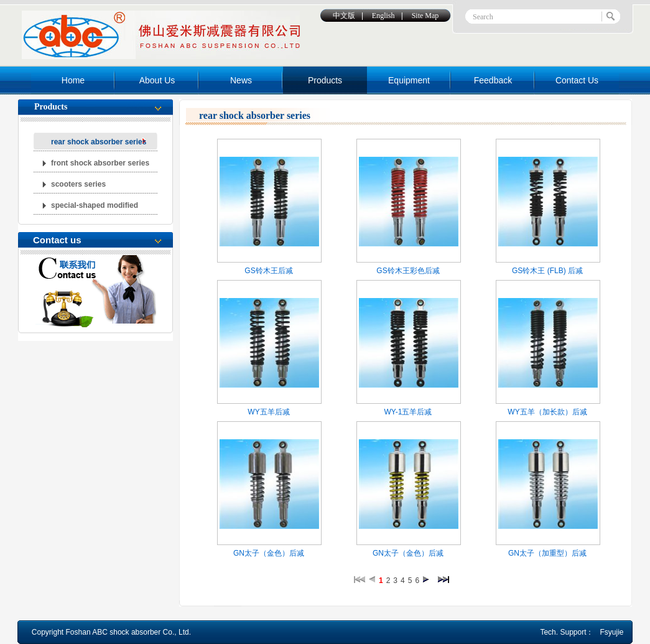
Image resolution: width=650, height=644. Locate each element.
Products (325, 80)
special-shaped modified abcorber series (95, 208)
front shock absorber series (100, 163)
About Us (157, 80)
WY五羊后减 (268, 412)
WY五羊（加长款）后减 (547, 412)
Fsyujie (611, 632)
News (241, 80)
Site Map (425, 16)
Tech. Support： (567, 632)
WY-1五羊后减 (408, 412)
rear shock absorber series (99, 142)
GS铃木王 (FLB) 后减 (547, 271)
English (383, 16)
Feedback (493, 80)
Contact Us (577, 80)
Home (73, 80)
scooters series (78, 184)
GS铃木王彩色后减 (408, 271)
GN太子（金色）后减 (269, 553)
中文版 (344, 16)
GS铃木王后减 (268, 271)
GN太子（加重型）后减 (547, 553)
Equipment (409, 80)
